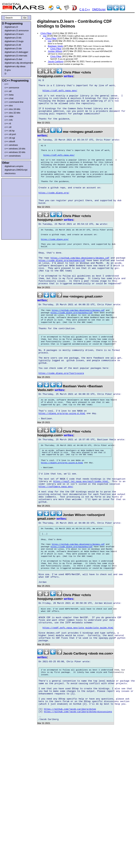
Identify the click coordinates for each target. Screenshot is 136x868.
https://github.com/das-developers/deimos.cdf (80, 281)
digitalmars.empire (14, 166)
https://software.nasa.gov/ (56, 538)
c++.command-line (14, 102)
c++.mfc (9, 120)
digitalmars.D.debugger (16, 52)
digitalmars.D (11, 27)
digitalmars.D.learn (14, 34)
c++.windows (11, 145)
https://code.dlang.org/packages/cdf (62, 285)
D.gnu (8, 70)
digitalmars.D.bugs (14, 41)
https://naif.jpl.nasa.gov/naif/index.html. (81, 532)
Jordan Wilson (55, 51)
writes (68, 76)
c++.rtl (8, 123)
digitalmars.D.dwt (13, 59)
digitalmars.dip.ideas (15, 66)
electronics (10, 173)
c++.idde (9, 116)
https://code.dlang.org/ (54, 209)
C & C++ (85, 9)
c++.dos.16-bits (12, 109)
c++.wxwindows (13, 156)
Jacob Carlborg (55, 61)
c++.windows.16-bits (15, 149)
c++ (7, 84)
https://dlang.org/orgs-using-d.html (62, 456)
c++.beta (9, 95)
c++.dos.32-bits (12, 113)
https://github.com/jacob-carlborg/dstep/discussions (78, 791)
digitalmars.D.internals (16, 56)
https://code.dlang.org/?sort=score (61, 413)
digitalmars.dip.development (17, 63)
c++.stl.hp (10, 131)
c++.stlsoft (10, 141)
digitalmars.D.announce (17, 31)
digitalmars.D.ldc (13, 38)
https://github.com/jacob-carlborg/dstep (70, 788)
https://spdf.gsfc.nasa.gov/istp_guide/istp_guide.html (78, 695)
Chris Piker (46, 33)
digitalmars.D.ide (13, 48)
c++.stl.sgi (10, 138)
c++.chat (9, 98)
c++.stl (8, 127)
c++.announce (12, 88)
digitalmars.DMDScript (16, 170)
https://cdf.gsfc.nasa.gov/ (60, 93)
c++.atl (8, 91)
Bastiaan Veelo (55, 46)
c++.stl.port (10, 134)
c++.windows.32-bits (15, 152)
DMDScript (99, 9)
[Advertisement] (12, 187)
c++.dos (9, 106)
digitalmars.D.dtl (13, 45)
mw (45, 36)
